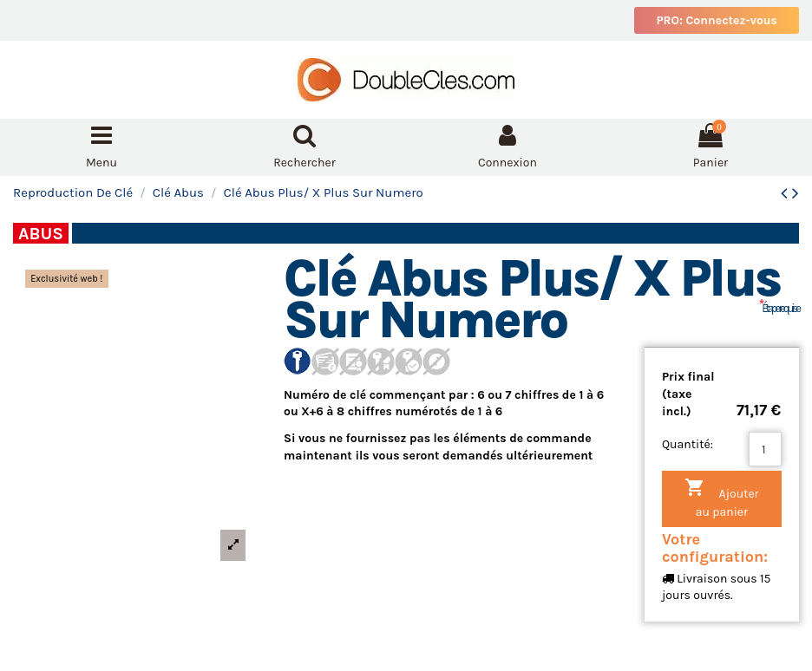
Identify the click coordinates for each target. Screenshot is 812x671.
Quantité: (688, 444)
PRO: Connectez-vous (717, 20)
